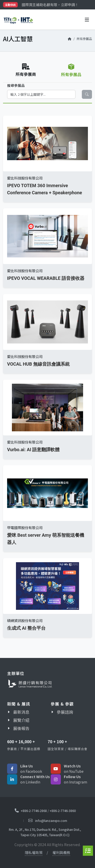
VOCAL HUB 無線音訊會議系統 (38, 364)
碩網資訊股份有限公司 (25, 621)
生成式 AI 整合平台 (26, 628)
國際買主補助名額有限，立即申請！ (50, 5)
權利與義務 (61, 852)
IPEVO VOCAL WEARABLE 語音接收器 (46, 278)
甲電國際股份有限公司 (25, 528)
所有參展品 (84, 39)
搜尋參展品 (16, 85)
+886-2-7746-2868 (34, 811)
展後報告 (21, 728)
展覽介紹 (21, 720)
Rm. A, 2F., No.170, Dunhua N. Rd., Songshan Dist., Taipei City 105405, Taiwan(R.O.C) (45, 832)
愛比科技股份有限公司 (25, 178)
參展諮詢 (65, 712)
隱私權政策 (34, 852)
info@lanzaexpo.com (51, 821)
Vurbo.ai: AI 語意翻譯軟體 (33, 450)
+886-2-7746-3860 (63, 811)
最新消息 (21, 712)
